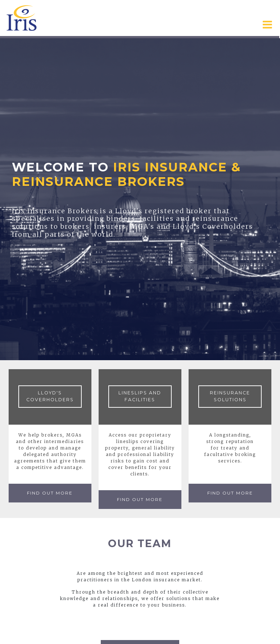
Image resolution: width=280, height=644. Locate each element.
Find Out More (50, 493)
